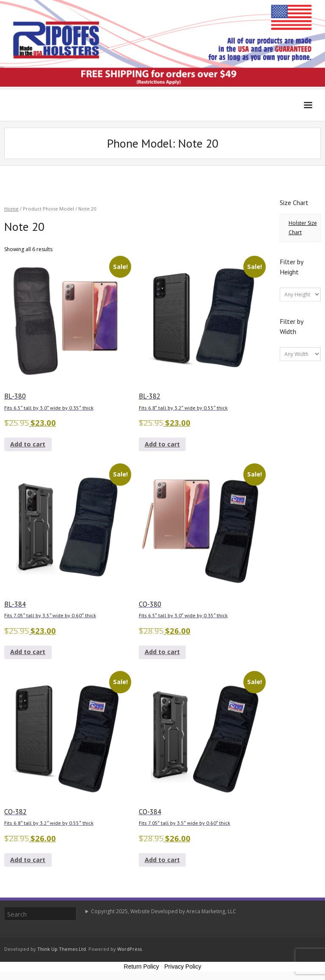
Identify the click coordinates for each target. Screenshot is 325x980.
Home (11, 209)
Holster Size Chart (303, 228)
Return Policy (142, 966)
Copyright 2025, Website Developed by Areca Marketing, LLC (164, 911)
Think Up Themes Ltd (62, 949)
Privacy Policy (183, 966)
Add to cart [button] (28, 444)
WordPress (129, 949)
